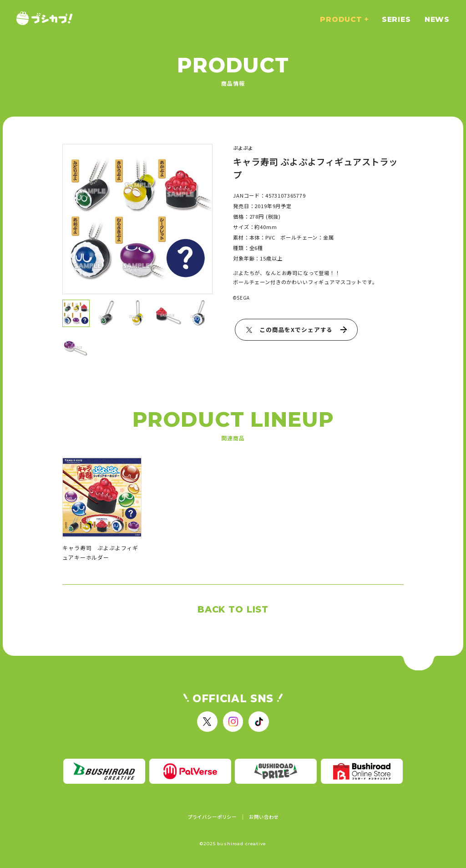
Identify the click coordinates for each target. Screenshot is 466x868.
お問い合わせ (264, 817)
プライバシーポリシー (212, 817)
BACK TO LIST (233, 609)
